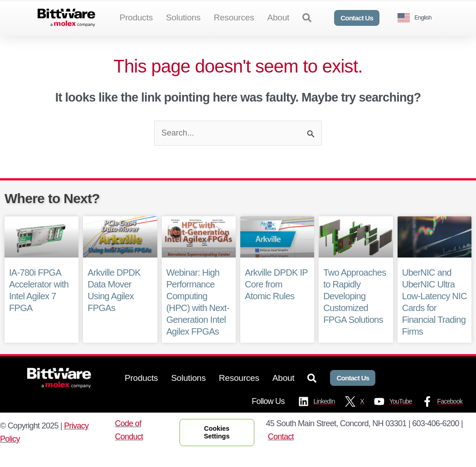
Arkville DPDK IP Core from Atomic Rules (277, 299)
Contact (281, 452)
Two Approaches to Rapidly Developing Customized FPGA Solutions (355, 311)
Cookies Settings (217, 447)
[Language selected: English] (418, 18)
